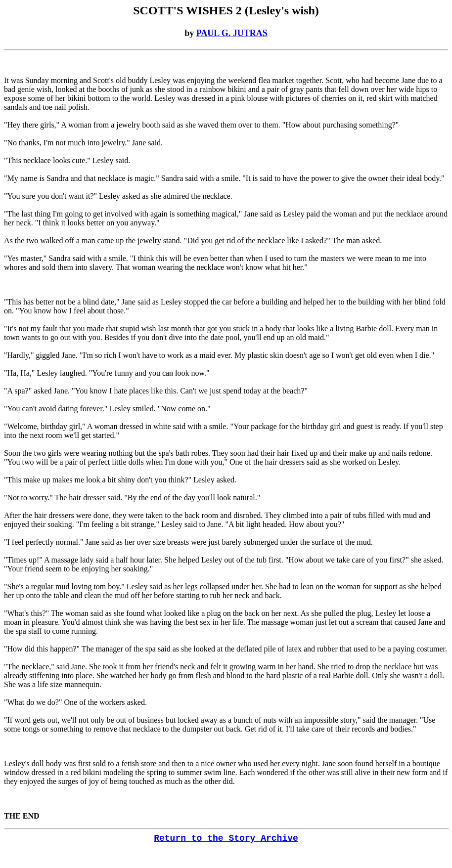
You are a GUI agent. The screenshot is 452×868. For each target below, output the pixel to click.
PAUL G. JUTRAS (232, 33)
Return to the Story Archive (226, 838)
